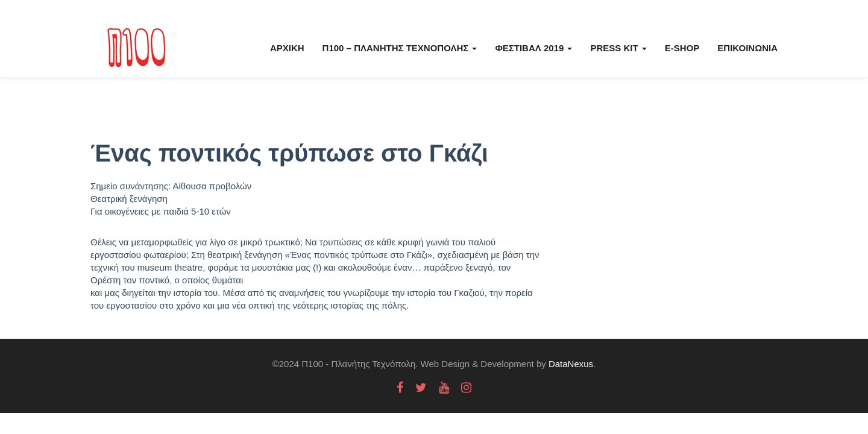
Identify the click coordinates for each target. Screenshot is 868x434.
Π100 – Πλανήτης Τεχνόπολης (400, 48)
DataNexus (571, 364)
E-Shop (682, 48)
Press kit (618, 48)
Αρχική (287, 48)
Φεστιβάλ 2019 (533, 48)
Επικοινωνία (747, 48)
